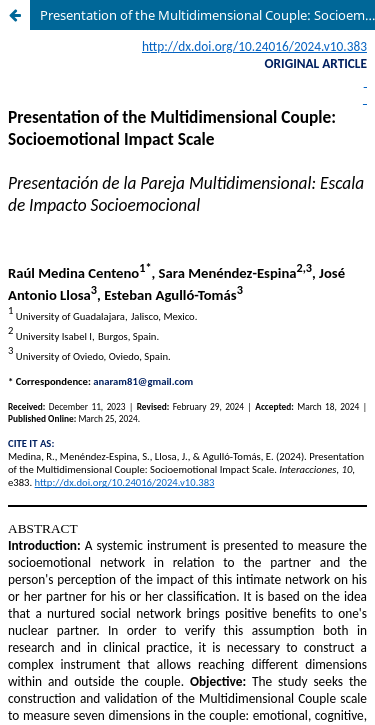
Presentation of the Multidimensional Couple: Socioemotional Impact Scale (207, 15)
